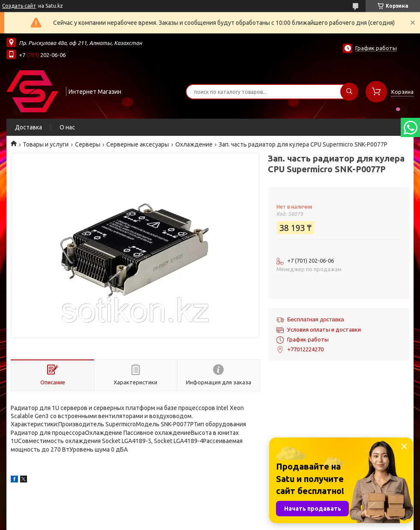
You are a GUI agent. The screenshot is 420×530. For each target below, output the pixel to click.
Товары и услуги (46, 144)
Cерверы (88, 144)
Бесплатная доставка (316, 319)
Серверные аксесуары (138, 144)
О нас (67, 127)
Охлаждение (194, 144)
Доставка (28, 127)
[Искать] (349, 92)
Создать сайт (19, 6)
